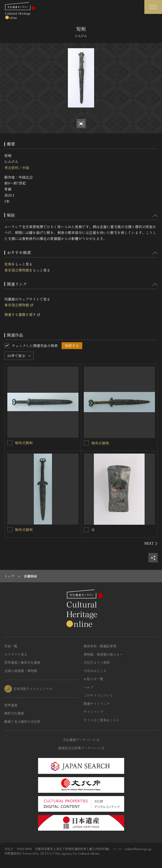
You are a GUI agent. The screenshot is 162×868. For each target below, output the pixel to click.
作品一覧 (11, 646)
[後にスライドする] (151, 543)
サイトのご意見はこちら (102, 720)
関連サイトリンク (97, 704)
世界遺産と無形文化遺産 (22, 662)
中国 (25, 168)
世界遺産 (11, 705)
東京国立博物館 (17, 270)
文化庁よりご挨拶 (97, 662)
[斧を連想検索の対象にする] (86, 530)
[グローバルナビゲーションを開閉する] (153, 7)
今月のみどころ (95, 671)
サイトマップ (93, 712)
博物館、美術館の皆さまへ (103, 654)
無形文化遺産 (14, 713)
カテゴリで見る (16, 654)
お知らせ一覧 (93, 679)
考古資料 (11, 168)
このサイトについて (98, 695)
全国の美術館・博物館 (21, 671)
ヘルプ (88, 687)
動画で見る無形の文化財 (22, 721)
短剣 (8, 264)
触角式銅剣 (24, 443)
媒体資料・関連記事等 (100, 646)
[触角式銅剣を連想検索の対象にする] (10, 443)
